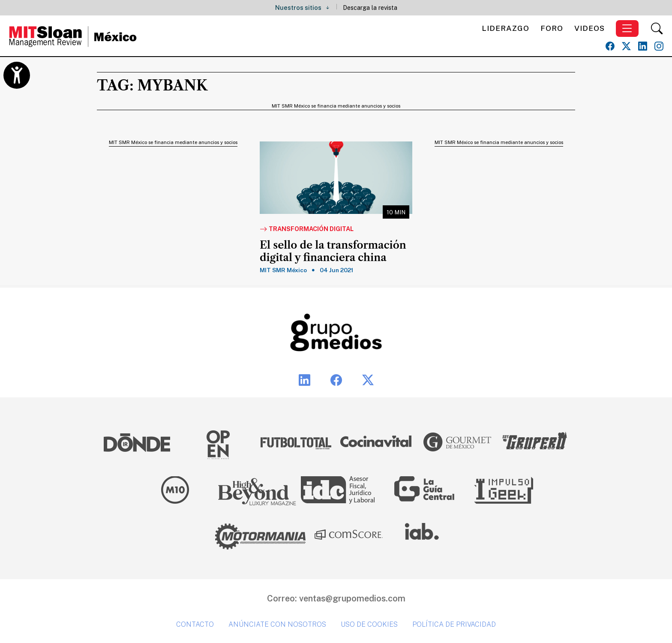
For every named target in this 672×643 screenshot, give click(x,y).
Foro (552, 28)
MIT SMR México (283, 270)
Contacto (195, 624)
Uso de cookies (369, 624)
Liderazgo (505, 28)
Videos (589, 28)
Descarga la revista (370, 8)
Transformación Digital (307, 229)
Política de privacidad (454, 624)
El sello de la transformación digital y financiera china (333, 251)
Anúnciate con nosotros (277, 624)
